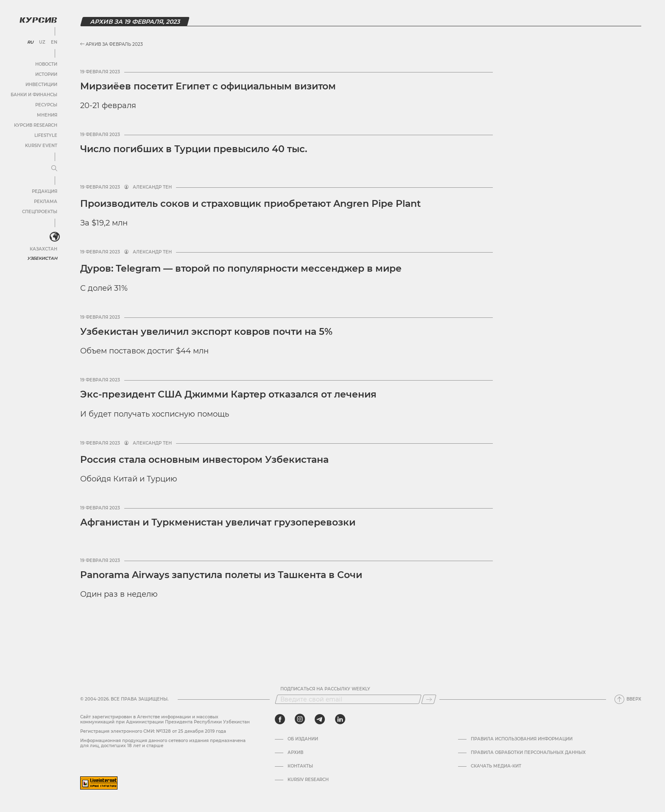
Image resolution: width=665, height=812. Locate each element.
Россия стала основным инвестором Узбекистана (204, 460)
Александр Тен (152, 187)
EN (54, 42)
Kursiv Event (41, 146)
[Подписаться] (429, 699)
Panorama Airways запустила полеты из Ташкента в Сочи (221, 575)
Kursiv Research (308, 780)
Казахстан (43, 249)
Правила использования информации (522, 739)
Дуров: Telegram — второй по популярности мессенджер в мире (241, 268)
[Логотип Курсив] (38, 20)
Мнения (47, 115)
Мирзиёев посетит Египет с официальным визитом (208, 86)
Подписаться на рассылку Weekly (325, 689)
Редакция (45, 191)
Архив (295, 753)
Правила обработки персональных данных (528, 753)
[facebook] (280, 719)
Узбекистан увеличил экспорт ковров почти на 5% (206, 332)
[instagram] (300, 719)
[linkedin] (340, 719)
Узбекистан (42, 258)
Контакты (300, 766)
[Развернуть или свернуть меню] (54, 169)
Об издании (303, 739)
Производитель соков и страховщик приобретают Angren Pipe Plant (250, 204)
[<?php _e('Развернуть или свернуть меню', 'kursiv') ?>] (55, 237)
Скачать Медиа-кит (496, 766)
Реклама (46, 202)
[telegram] (320, 719)
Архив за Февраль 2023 (112, 44)
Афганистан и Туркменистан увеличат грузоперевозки (218, 522)
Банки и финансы (34, 95)
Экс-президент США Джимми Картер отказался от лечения (228, 394)
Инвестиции (41, 85)
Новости (46, 64)
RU (30, 42)
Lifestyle (46, 135)
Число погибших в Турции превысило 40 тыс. (194, 149)
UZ (42, 42)
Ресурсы (46, 105)
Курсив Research (36, 125)
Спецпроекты (40, 212)
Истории (46, 74)
